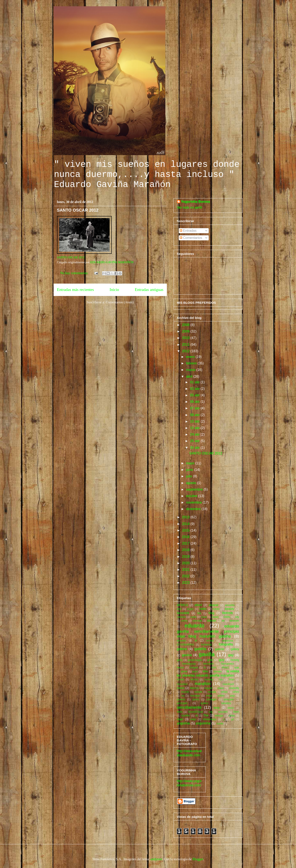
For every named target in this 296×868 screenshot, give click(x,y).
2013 (186, 517)
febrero (192, 363)
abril (190, 376)
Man (232, 679)
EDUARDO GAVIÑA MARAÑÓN (112, 262)
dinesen (234, 621)
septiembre (195, 489)
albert (198, 605)
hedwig (235, 660)
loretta (181, 679)
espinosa (228, 641)
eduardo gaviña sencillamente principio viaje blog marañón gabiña (208, 631)
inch (214, 667)
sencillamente (189, 707)
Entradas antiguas (149, 290)
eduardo (194, 626)
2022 (186, 576)
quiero (204, 703)
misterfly (234, 688)
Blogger (198, 859)
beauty (230, 609)
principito (182, 703)
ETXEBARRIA (185, 645)
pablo (221, 696)
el (196, 640)
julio (189, 476)
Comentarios (191, 238)
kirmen (218, 671)
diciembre (194, 509)
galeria (220, 649)
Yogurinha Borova (196, 202)
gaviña (207, 654)
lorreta (194, 679)
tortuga (219, 715)
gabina (182, 649)
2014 (186, 524)
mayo (191, 463)
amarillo (230, 605)
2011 (186, 345)
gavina (187, 655)
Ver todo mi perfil (190, 208)
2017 (186, 543)
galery (235, 649)
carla (193, 617)
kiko (206, 671)
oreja (209, 696)
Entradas (188, 231)
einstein (182, 641)
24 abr (195, 434)
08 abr (195, 415)
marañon (182, 684)
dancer (211, 621)
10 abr (195, 421)
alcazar (214, 605)
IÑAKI (225, 667)
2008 (186, 325)
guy (222, 660)
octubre (192, 496)
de (223, 621)
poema (181, 699)
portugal (211, 699)
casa (204, 617)
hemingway (189, 664)
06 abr (195, 402)
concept (197, 621)
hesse (181, 667)
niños (236, 692)
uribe (232, 715)
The (206, 715)
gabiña (200, 649)
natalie (198, 692)
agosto (191, 483)
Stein (236, 712)
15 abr (195, 428)
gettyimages (195, 660)
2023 (186, 583)
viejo (193, 719)
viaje (180, 719)
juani (195, 671)
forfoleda (206, 645)
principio (229, 699)
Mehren (195, 688)
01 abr (195, 382)
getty (180, 660)
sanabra (226, 703)
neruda (212, 692)
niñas (224, 692)
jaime (184, 671)
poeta (196, 699)
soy (211, 712)
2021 (186, 570)
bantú (216, 609)
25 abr (195, 441)
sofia (180, 712)
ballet (203, 609)
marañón (203, 684)
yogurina (183, 723)
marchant (228, 684)
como (184, 621)
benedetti (183, 613)
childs (227, 617)
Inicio (114, 290)
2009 (186, 331)
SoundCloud (195, 712)
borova (228, 613)
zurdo (220, 723)
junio (190, 470)
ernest (210, 641)
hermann (208, 664)
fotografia (226, 644)
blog (211, 613)
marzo (191, 370)
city (237, 617)
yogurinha (203, 723)
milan (221, 688)
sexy (216, 708)
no (183, 696)
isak (237, 667)
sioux (231, 708)
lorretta (209, 679)
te (197, 715)
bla (199, 613)
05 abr (195, 395)
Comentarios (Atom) (120, 302)
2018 (186, 550)
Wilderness (209, 719)
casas (215, 617)
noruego (195, 696)
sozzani (223, 712)
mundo (185, 692)
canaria (181, 617)
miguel (208, 688)
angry (190, 609)
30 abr (195, 448)
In (205, 667)
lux (221, 679)
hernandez (227, 664)
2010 (186, 338)
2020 (186, 563)
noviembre (194, 502)
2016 (186, 537)
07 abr (195, 408)
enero (191, 357)
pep (232, 696)
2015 (186, 530)
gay (231, 655)
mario (181, 688)
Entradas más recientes (76, 290)
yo (233, 719)
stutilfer (186, 715)
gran (210, 660)
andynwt (156, 859)
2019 (186, 557)
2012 (186, 351)
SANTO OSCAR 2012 (78, 210)
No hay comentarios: (75, 273)
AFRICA (183, 605)
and (179, 609)
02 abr (195, 389)
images (194, 667)
